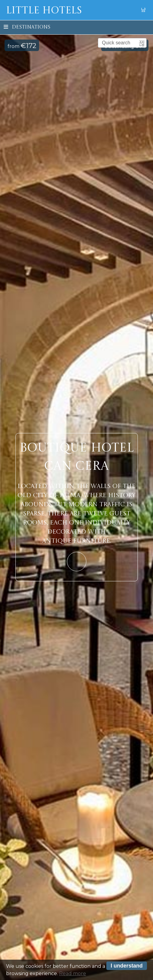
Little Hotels (44, 11)
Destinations (27, 27)
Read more (73, 975)
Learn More (77, 562)
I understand (127, 967)
